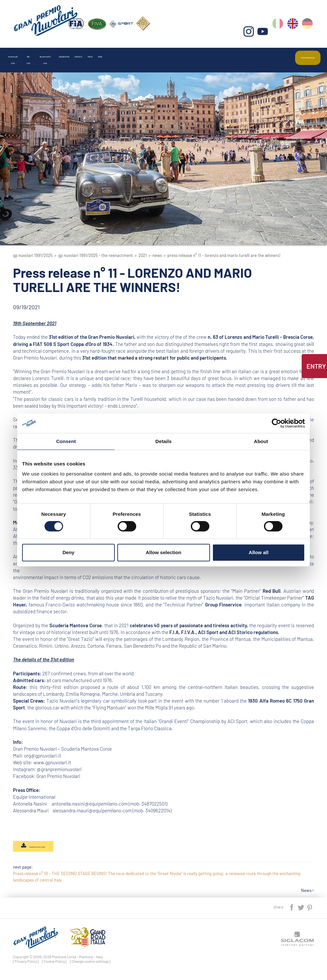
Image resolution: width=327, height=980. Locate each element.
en (295, 33)
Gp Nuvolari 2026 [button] (26, 53)
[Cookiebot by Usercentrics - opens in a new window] (276, 423)
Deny (68, 552)
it (281, 33)
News (227, 53)
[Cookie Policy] (54, 965)
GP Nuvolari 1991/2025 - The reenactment (96, 255)
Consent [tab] (66, 441)
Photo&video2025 (297, 53)
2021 (143, 255)
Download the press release (49, 848)
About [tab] (261, 441)
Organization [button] (143, 53)
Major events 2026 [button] (101, 53)
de (309, 33)
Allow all (259, 552)
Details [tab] (163, 441)
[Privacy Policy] (26, 965)
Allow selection (163, 552)
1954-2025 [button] (63, 53)
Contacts (176, 53)
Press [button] (204, 53)
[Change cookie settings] (90, 965)
